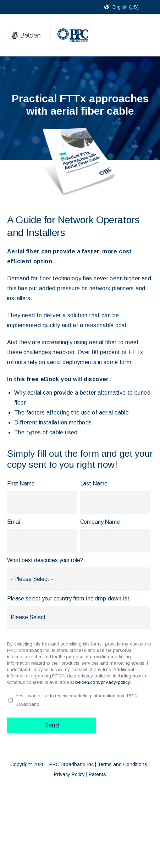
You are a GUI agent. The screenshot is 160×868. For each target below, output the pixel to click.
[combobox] (129, 7)
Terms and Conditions (122, 764)
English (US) (126, 7)
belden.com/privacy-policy (103, 682)
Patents (97, 774)
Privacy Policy (69, 774)
